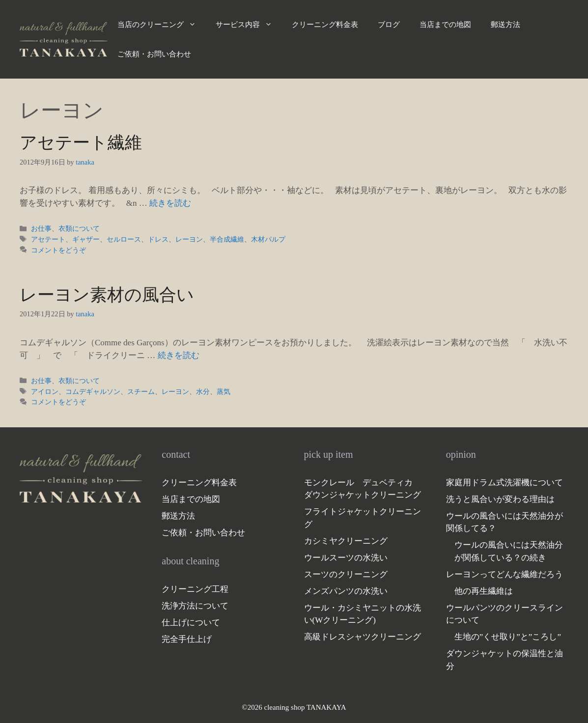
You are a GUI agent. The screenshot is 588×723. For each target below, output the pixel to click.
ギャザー (86, 239)
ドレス (158, 239)
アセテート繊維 (81, 143)
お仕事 (41, 228)
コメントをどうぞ (58, 250)
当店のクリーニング (162, 25)
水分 (203, 391)
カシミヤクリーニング (346, 541)
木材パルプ (268, 239)
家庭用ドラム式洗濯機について (504, 483)
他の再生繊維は (484, 591)
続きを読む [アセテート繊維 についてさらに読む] (170, 203)
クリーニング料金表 (325, 25)
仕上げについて (191, 623)
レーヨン (189, 239)
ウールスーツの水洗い (346, 558)
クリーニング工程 (195, 589)
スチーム (141, 391)
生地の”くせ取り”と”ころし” (508, 637)
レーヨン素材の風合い (107, 295)
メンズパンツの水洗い (346, 591)
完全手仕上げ (187, 639)
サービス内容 (249, 25)
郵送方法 (505, 25)
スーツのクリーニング (346, 574)
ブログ (389, 25)
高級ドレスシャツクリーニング (363, 637)
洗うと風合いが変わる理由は (500, 499)
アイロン (45, 391)
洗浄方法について (195, 606)
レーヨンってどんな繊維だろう (504, 574)
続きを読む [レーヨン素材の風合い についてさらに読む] (179, 355)
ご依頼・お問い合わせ (154, 54)
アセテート (48, 239)
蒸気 (224, 391)
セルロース (124, 239)
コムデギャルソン (93, 391)
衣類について (79, 228)
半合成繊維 (227, 239)
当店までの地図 (445, 25)
